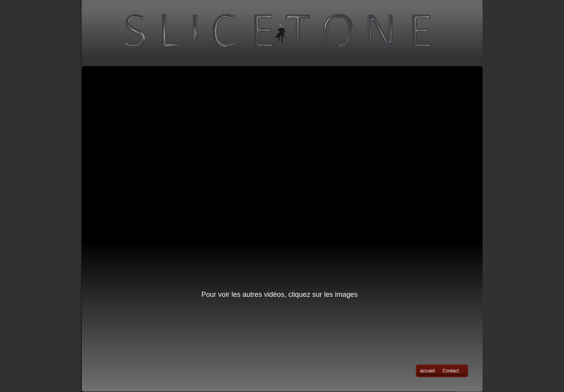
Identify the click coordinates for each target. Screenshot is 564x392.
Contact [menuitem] (451, 371)
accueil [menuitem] (428, 371)
